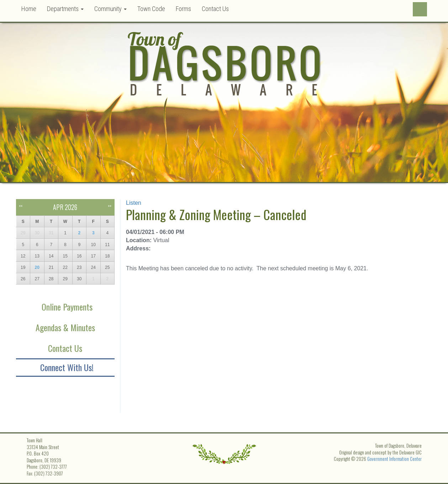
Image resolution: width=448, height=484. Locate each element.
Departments (65, 9)
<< (21, 206)
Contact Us (215, 9)
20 (37, 267)
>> (110, 206)
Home (29, 9)
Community (110, 9)
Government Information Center (394, 459)
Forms (183, 9)
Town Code (151, 9)
